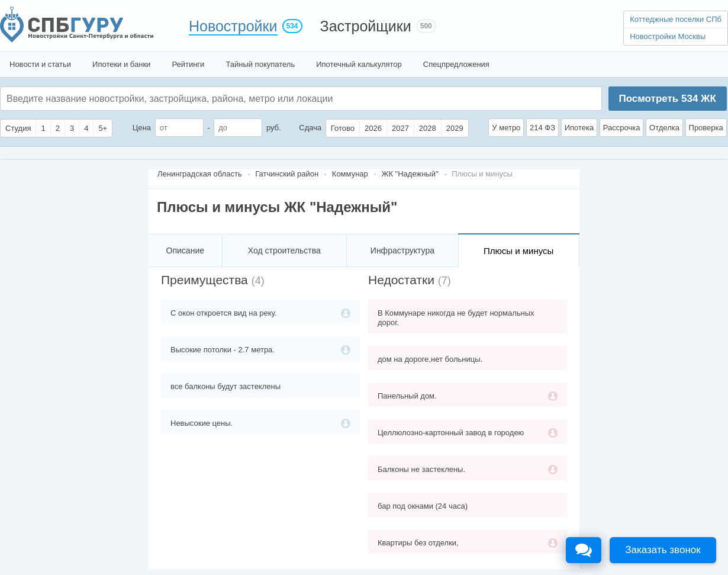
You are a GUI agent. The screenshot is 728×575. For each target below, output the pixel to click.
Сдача (310, 128)
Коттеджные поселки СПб (676, 19)
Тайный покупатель (260, 64)
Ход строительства (284, 250)
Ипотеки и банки (121, 64)
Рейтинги (188, 64)
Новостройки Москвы (668, 36)
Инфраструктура (402, 250)
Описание (185, 250)
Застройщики (366, 26)
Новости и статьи (40, 64)
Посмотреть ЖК (667, 99)
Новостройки (233, 26)
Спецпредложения (456, 64)
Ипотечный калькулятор (359, 64)
